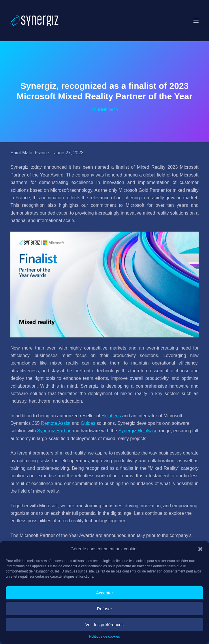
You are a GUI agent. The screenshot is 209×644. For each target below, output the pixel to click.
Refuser (104, 609)
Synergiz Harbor (54, 431)
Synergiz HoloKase (138, 431)
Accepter (104, 593)
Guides (88, 423)
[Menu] (196, 21)
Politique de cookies (104, 637)
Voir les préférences (104, 625)
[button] (200, 549)
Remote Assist (56, 423)
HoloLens (111, 416)
